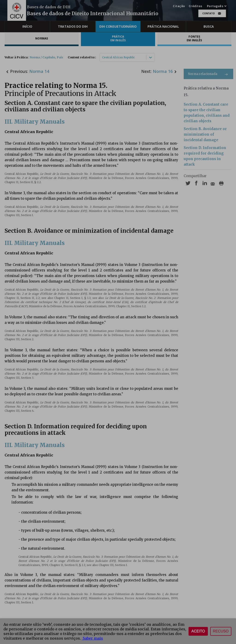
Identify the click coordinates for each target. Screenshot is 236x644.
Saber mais (92, 638)
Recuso (221, 631)
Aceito (198, 631)
